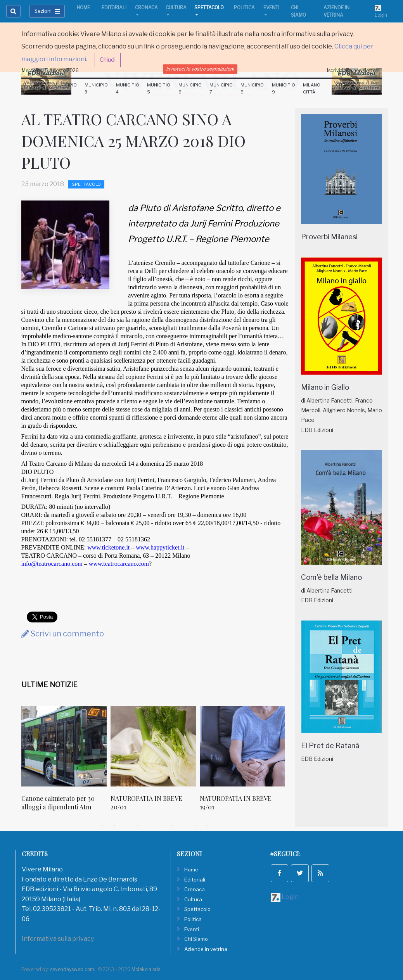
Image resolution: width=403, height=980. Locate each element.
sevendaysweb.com (72, 969)
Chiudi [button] (108, 60)
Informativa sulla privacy (58, 939)
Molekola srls (146, 969)
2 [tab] (114, 825)
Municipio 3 (96, 88)
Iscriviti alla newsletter (352, 70)
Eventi (271, 8)
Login (381, 11)
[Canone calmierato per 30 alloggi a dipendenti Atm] (64, 746)
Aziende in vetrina (336, 11)
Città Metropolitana (355, 88)
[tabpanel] (66, 763)
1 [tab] (103, 825)
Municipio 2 (65, 88)
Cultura (176, 8)
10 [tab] (208, 825)
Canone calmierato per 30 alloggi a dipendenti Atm (58, 803)
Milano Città (312, 88)
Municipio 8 (252, 88)
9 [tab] (196, 825)
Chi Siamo (298, 11)
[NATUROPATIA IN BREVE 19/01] (242, 746)
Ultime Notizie (49, 685)
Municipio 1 (34, 88)
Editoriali (114, 8)
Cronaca (146, 8)
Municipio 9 (284, 88)
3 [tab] (126, 825)
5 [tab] (149, 825)
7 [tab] (173, 825)
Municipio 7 (221, 88)
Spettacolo (209, 8)
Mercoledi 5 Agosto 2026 (50, 70)
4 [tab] (138, 825)
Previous (16, 762)
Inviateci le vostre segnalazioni (200, 69)
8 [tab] (184, 825)
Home (83, 8)
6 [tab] (161, 825)
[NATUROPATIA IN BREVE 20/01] (153, 746)
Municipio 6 (190, 88)
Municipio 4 (128, 88)
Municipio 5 (159, 88)
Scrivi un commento (63, 634)
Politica (244, 8)
